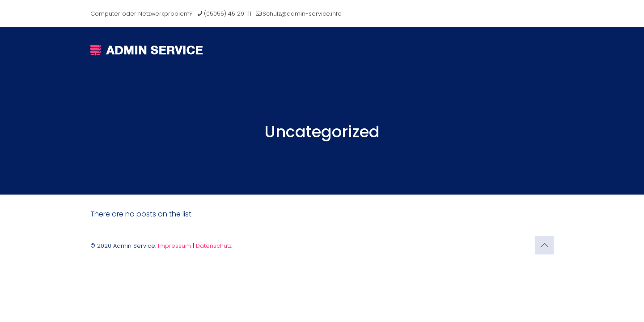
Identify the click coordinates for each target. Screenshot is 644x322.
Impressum (174, 246)
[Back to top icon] (544, 245)
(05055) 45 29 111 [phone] (228, 14)
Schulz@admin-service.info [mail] (302, 14)
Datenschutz (214, 246)
